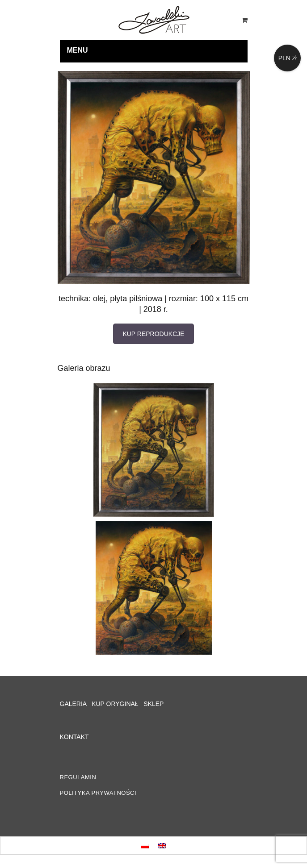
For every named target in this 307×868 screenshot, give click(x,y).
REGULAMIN (78, 777)
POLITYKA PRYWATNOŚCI (98, 793)
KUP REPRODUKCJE (153, 334)
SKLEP (153, 704)
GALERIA (73, 704)
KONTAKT (74, 737)
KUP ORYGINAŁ (115, 704)
